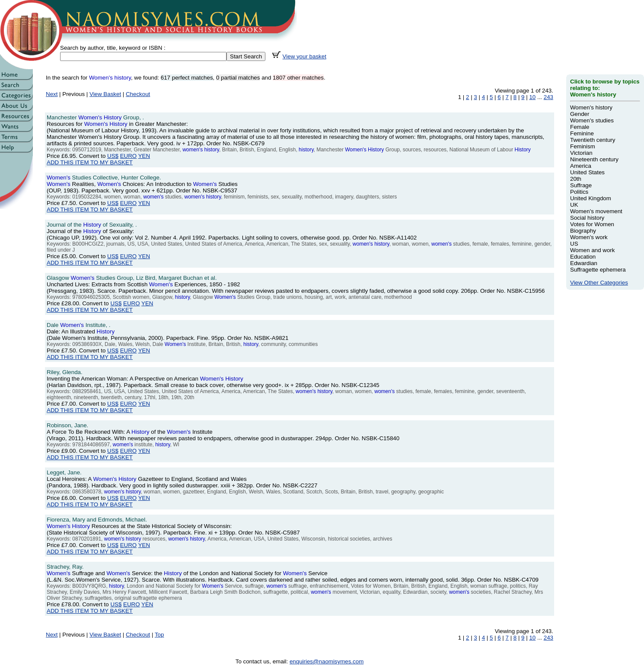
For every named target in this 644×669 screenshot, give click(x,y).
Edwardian (584, 263)
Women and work (592, 250)
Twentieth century (593, 140)
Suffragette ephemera (598, 270)
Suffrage (581, 185)
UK (574, 205)
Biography (583, 231)
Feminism (583, 146)
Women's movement (596, 211)
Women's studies (592, 120)
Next (52, 94)
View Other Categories (599, 283)
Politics (579, 192)
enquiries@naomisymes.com (327, 661)
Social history (587, 218)
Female (580, 127)
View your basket (304, 56)
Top (159, 635)
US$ (113, 156)
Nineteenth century (594, 159)
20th (576, 179)
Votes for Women (592, 224)
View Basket (105, 94)
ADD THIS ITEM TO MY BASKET (90, 162)
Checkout (138, 94)
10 (532, 97)
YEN (144, 156)
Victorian (581, 153)
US (574, 244)
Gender (580, 114)
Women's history (591, 107)
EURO (129, 156)
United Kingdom (591, 198)
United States (587, 172)
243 (548, 97)
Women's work (589, 237)
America (581, 166)
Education (583, 257)
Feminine (582, 133)
